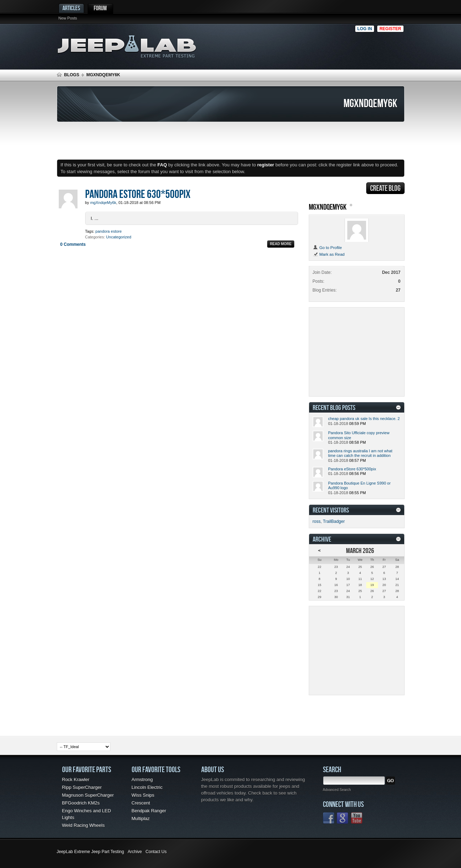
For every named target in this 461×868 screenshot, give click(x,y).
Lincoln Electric (147, 787)
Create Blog (385, 188)
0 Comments (73, 244)
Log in (365, 29)
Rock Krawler (76, 779)
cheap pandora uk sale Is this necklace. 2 (364, 419)
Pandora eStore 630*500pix (138, 194)
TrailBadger (334, 521)
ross (317, 521)
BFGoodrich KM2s (81, 803)
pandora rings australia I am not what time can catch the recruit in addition (360, 453)
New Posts (68, 18)
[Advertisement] (280, 45)
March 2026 (360, 550)
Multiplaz (141, 819)
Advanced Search (337, 790)
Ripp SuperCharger (82, 787)
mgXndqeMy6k (328, 207)
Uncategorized (119, 237)
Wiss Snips (143, 795)
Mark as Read (329, 254)
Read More (281, 244)
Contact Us (156, 852)
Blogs (72, 75)
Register (390, 29)
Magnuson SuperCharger (88, 795)
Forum (100, 8)
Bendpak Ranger (149, 811)
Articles (71, 8)
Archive (135, 852)
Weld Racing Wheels (83, 825)
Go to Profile (327, 248)
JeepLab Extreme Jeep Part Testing (90, 852)
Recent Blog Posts (334, 407)
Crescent (141, 803)
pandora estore (109, 231)
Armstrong (142, 779)
